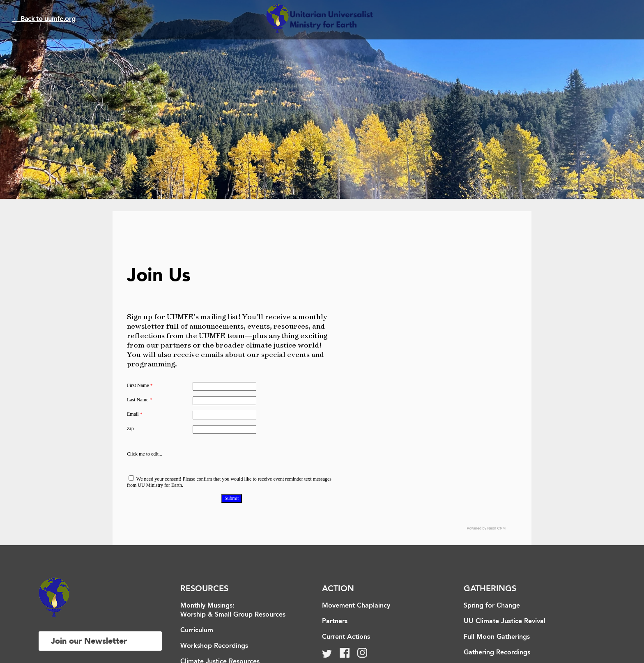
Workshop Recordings (214, 646)
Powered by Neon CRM (486, 528)
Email (135, 414)
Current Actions (346, 637)
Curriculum (197, 631)
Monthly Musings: (207, 606)
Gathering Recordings (497, 653)
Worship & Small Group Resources (233, 615)
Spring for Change (492, 606)
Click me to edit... (145, 454)
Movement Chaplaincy (356, 606)
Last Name (139, 400)
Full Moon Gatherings (497, 637)
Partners (335, 622)
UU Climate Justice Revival (505, 622)
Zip (130, 428)
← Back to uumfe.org (44, 19)
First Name (140, 385)
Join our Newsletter (89, 641)
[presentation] (255, 454)
